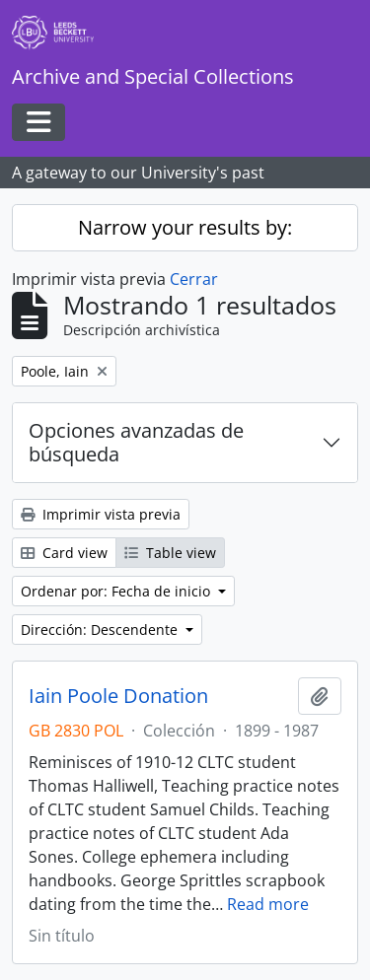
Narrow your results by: (185, 227)
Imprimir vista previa (101, 514)
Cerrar (194, 279)
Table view (170, 553)
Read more (268, 904)
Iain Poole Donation (118, 696)
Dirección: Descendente (101, 630)
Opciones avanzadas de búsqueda (136, 442)
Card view (64, 553)
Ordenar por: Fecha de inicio (117, 591)
